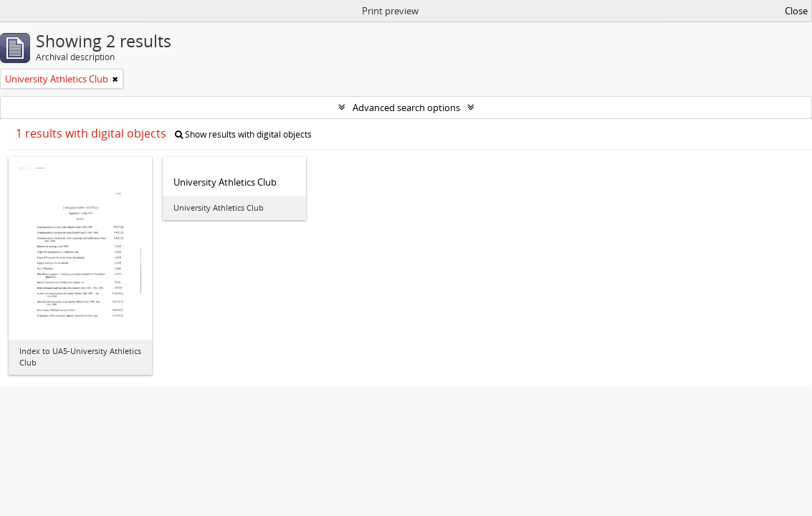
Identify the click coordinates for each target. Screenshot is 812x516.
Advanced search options (406, 107)
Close (796, 11)
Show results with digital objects (243, 134)
